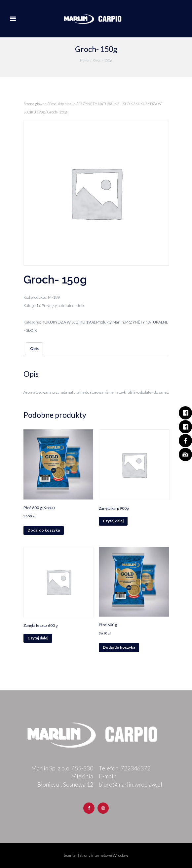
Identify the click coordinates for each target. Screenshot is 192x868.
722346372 (135, 768)
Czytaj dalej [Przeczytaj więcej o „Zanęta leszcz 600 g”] (38, 638)
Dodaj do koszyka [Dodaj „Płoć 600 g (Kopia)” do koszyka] (44, 530)
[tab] (34, 349)
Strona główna (35, 104)
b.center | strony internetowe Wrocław (96, 855)
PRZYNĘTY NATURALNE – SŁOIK (106, 104)
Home (84, 60)
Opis (34, 348)
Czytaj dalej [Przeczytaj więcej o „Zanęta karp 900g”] (113, 521)
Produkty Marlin (62, 104)
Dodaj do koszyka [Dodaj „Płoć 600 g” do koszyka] (119, 647)
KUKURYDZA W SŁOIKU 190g (68, 322)
